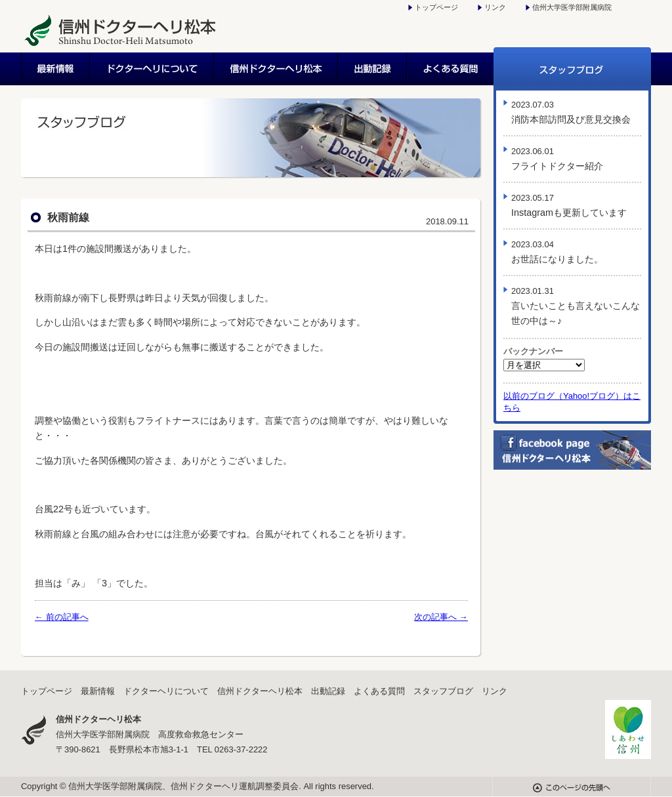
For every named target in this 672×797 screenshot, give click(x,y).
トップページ (436, 7)
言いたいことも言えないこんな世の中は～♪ (576, 306)
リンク (495, 7)
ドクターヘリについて (153, 69)
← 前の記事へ (62, 617)
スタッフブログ (572, 69)
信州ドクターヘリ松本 (277, 69)
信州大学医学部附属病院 (572, 7)
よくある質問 (451, 69)
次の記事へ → (441, 617)
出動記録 (373, 69)
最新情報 (56, 69)
